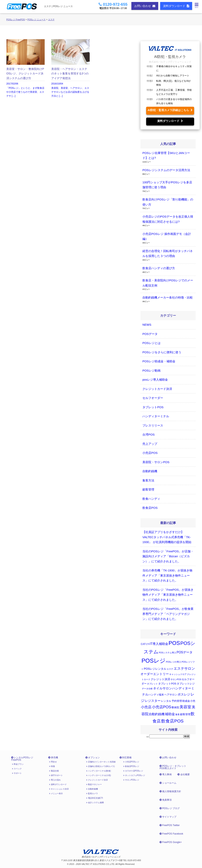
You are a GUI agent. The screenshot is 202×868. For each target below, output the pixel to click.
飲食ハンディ (151, 499)
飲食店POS (150, 508)
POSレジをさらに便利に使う (162, 352)
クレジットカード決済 (157, 389)
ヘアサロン (171, 695)
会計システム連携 (95, 803)
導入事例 (166, 774)
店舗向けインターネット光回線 (101, 762)
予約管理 (177, 701)
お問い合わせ (145, 6)
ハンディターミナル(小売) (99, 775)
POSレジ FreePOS (16, 19)
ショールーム (168, 783)
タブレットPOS (153, 407)
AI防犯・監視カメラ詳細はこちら (170, 110)
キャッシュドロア (178, 674)
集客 (178, 714)
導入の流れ (55, 780)
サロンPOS (176, 679)
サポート (17, 773)
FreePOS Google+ (171, 842)
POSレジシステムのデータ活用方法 (166, 170)
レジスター (153, 701)
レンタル (166, 701)
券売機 (53, 758)
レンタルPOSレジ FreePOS (22, 759)
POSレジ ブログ (170, 808)
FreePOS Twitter (170, 825)
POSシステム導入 (168, 653)
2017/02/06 (26, 69)
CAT (143, 644)
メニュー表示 (56, 793)
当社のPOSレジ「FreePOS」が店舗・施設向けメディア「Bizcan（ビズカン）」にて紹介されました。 (168, 556)
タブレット (152, 684)
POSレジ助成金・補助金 (159, 361)
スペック (17, 769)
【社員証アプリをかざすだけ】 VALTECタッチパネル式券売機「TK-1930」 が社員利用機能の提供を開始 (167, 537)
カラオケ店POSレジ (133, 771)
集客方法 (148, 480)
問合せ (53, 762)
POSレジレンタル (155, 669)
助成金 (186, 701)
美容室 (185, 707)
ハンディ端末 (156, 695)
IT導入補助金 (159, 644)
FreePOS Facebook (171, 834)
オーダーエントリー (155, 674)
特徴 (52, 766)
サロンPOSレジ (131, 780)
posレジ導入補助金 (155, 380)
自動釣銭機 (150, 471)
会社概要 (184, 774)
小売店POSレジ (131, 762)
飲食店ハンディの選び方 (159, 268)
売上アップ (150, 444)
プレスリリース (153, 425)
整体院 (175, 708)
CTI (148, 644)
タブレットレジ (186, 684)
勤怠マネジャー (94, 784)
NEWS (147, 325)
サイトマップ (168, 817)
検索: (148, 737)
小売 (193, 701)
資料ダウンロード (176, 6)
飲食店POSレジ (131, 766)
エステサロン (184, 669)
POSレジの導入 (174, 662)
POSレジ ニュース (36, 19)
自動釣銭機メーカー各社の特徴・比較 (168, 297)
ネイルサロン (163, 688)
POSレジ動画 (151, 370)
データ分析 (147, 689)
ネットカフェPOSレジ (134, 775)
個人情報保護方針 (170, 791)
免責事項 (166, 800)
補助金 (170, 714)
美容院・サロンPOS (156, 462)
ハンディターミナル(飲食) (99, 771)
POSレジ (153, 661)
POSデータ (150, 334)
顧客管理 (148, 489)
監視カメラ (92, 793)
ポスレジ (184, 694)
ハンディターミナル (156, 416)
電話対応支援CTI (95, 798)
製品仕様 (54, 771)
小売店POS (150, 453)
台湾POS (149, 434)
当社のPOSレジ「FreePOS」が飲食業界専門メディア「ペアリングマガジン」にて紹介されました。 (168, 614)
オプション (93, 758)
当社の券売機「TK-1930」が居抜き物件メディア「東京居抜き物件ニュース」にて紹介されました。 (167, 575)
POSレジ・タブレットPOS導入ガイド (173, 767)
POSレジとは (151, 343)
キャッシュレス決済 (59, 789)
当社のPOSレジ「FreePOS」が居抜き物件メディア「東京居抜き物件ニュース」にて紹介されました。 (168, 595)
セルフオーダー (153, 398)
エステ (51, 19)
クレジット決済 (160, 679)
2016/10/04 (71, 69)
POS (174, 643)
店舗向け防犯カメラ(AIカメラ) (101, 766)
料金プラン (18, 764)
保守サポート (56, 775)
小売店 (146, 707)
